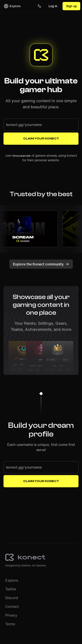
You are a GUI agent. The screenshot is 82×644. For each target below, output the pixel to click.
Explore (12, 6)
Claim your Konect (41, 139)
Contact (12, 607)
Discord (12, 598)
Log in (53, 6)
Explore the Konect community (41, 264)
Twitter (11, 589)
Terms (10, 624)
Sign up (71, 6)
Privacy (11, 615)
